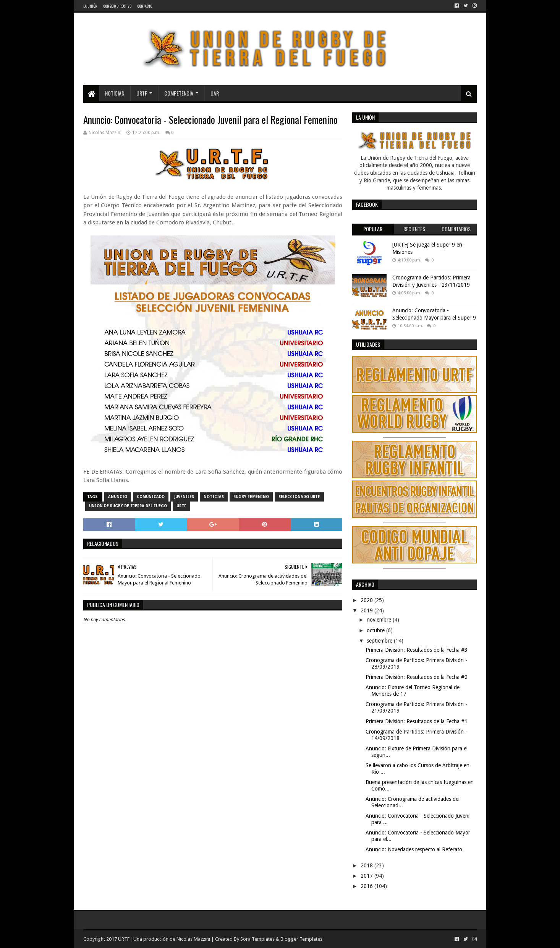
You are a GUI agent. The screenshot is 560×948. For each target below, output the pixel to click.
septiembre (380, 641)
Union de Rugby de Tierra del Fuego (128, 506)
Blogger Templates (301, 939)
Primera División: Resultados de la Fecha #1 (417, 721)
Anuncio (118, 497)
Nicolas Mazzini (193, 939)
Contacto (145, 6)
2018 (367, 865)
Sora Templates (257, 939)
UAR (215, 93)
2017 (367, 876)
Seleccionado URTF (299, 497)
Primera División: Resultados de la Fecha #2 (417, 677)
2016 (367, 886)
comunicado (151, 497)
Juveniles (184, 497)
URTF (142, 93)
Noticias (115, 93)
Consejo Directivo (117, 6)
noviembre (380, 620)
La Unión (90, 6)
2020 (367, 600)
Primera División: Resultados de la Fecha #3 (417, 650)
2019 (367, 610)
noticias (214, 497)
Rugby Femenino (251, 497)
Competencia (179, 93)
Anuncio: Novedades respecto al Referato (414, 849)
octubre (376, 630)
